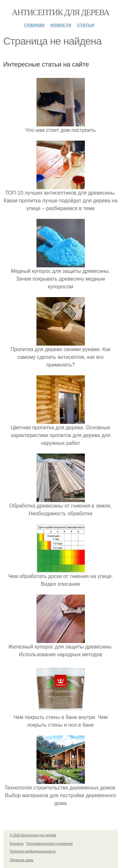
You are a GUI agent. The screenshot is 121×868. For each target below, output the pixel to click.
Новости (61, 25)
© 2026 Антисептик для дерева (33, 835)
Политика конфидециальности (33, 851)
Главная (34, 25)
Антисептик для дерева (60, 12)
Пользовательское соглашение (50, 844)
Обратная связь (22, 860)
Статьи (86, 25)
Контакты (17, 844)
